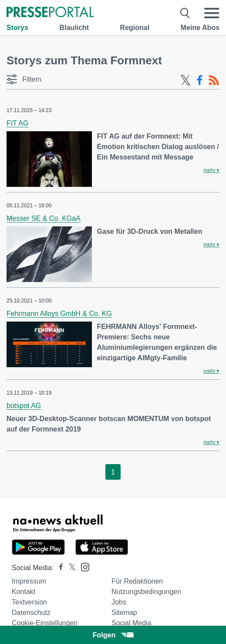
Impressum (29, 581)
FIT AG (17, 123)
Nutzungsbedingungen (146, 592)
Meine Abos (200, 28)
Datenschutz (31, 612)
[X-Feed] (186, 80)
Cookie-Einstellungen (45, 623)
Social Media (132, 623)
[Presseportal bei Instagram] (83, 566)
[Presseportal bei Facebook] (58, 568)
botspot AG (24, 406)
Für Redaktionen (137, 581)
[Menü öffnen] (212, 13)
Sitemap (124, 612)
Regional (135, 28)
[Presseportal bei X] (69, 568)
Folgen (113, 635)
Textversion (29, 602)
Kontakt (24, 592)
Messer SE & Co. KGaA (44, 218)
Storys (17, 28)
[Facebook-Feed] (200, 80)
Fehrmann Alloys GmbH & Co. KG (59, 314)
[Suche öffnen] (185, 13)
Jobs (119, 602)
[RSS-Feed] (214, 80)
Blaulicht (74, 28)
